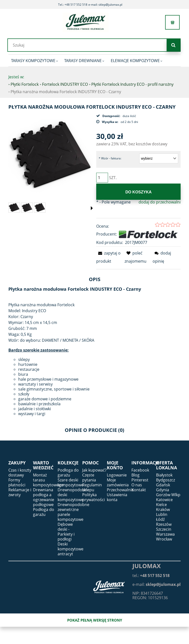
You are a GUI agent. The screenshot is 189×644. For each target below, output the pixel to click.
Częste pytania (89, 477)
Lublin (162, 514)
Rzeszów (164, 524)
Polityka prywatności (94, 497)
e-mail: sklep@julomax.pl (105, 5)
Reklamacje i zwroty (20, 492)
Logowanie (117, 475)
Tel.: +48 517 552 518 (73, 5)
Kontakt (139, 490)
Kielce (161, 505)
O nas (137, 485)
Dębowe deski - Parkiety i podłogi (66, 532)
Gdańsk (163, 485)
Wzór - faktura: (110, 158)
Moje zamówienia (118, 482)
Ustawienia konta (117, 497)
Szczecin (164, 529)
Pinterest (140, 480)
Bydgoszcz (165, 480)
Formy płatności (17, 482)
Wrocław (164, 539)
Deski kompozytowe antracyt (71, 549)
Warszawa (165, 534)
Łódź (160, 519)
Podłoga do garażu (44, 512)
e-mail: (157, 584)
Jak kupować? (94, 470)
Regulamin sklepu (92, 487)
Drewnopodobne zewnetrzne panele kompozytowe (73, 512)
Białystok (164, 475)
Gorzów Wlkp (168, 495)
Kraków (163, 509)
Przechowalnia (120, 490)
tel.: (151, 576)
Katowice (164, 500)
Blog (135, 475)
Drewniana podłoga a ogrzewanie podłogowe (44, 497)
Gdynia (163, 490)
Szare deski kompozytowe (71, 482)
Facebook (140, 470)
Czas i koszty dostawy (20, 473)
